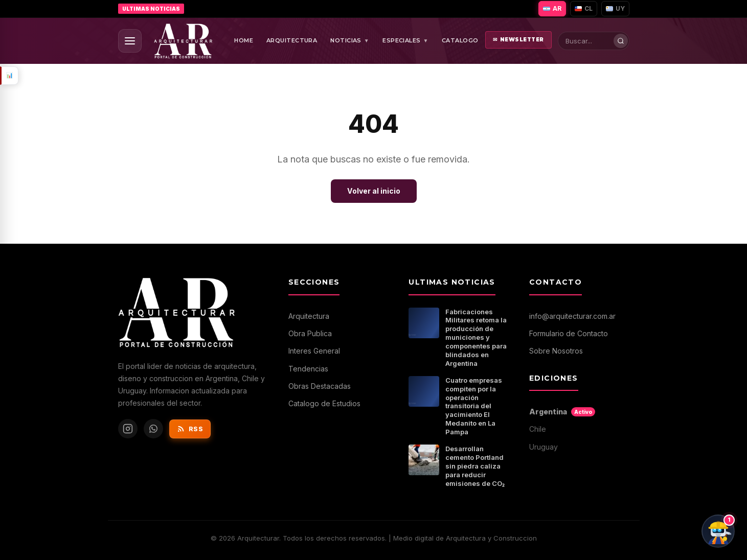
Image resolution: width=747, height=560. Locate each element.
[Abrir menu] (130, 41)
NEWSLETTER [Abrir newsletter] (518, 40)
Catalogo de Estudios (324, 403)
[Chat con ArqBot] (718, 531)
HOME (244, 40)
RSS (190, 429)
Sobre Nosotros (556, 351)
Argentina (562, 412)
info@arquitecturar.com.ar (572, 316)
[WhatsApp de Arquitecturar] (153, 429)
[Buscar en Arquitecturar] (596, 41)
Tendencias (308, 369)
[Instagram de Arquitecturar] (128, 429)
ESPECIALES (405, 41)
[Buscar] (621, 41)
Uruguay (544, 447)
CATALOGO (460, 40)
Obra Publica (310, 333)
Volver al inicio (374, 191)
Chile (538, 429)
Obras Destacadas (320, 386)
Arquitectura (309, 316)
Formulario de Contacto (569, 333)
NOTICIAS (350, 41)
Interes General (314, 351)
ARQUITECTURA (292, 40)
